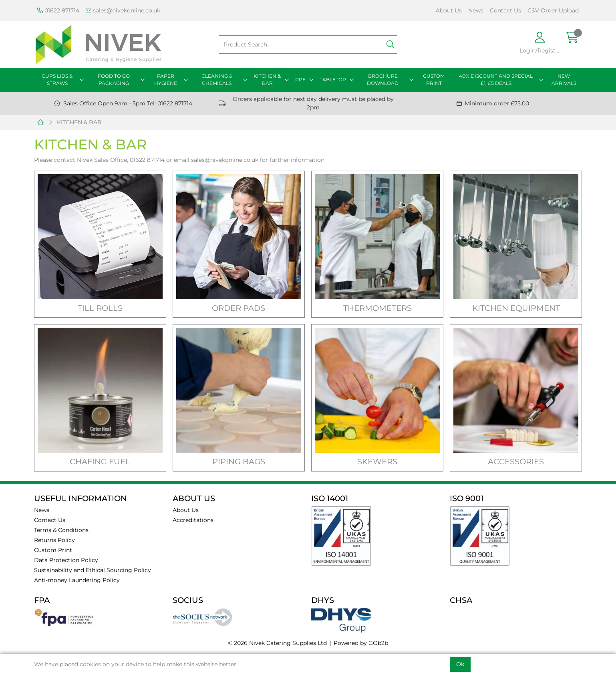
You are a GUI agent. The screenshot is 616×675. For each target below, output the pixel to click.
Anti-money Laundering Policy (77, 580)
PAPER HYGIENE (166, 80)
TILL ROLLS (100, 308)
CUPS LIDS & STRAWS (57, 80)
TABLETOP (333, 80)
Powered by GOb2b (361, 643)
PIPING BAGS (239, 461)
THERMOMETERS (377, 308)
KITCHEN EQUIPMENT (516, 308)
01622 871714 (58, 10)
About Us (449, 10)
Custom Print (53, 550)
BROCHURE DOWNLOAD (383, 80)
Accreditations (193, 520)
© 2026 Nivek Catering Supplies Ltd (277, 643)
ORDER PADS (239, 308)
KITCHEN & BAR (267, 80)
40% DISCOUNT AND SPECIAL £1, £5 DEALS (496, 80)
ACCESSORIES (516, 461)
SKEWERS (377, 461)
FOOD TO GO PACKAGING (114, 80)
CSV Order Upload (553, 10)
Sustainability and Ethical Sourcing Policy (93, 570)
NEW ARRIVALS (564, 80)
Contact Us (505, 10)
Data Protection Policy (66, 560)
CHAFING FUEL (100, 461)
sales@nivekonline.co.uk (123, 10)
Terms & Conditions (61, 530)
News (476, 10)
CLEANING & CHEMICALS (217, 80)
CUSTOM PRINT (434, 80)
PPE (300, 80)
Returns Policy (54, 540)
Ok (460, 664)
